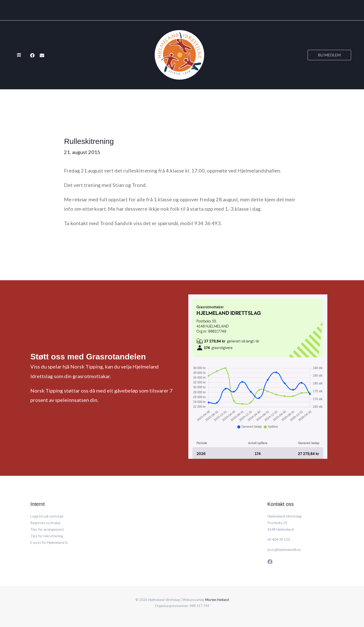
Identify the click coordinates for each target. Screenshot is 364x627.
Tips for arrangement (47, 529)
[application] (252, 12)
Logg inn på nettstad (47, 516)
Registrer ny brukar (45, 523)
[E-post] (42, 55)
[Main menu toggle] (19, 55)
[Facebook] (32, 55)
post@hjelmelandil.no (284, 549)
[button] (329, 55)
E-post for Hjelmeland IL (49, 542)
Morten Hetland (217, 600)
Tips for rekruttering (47, 536)
